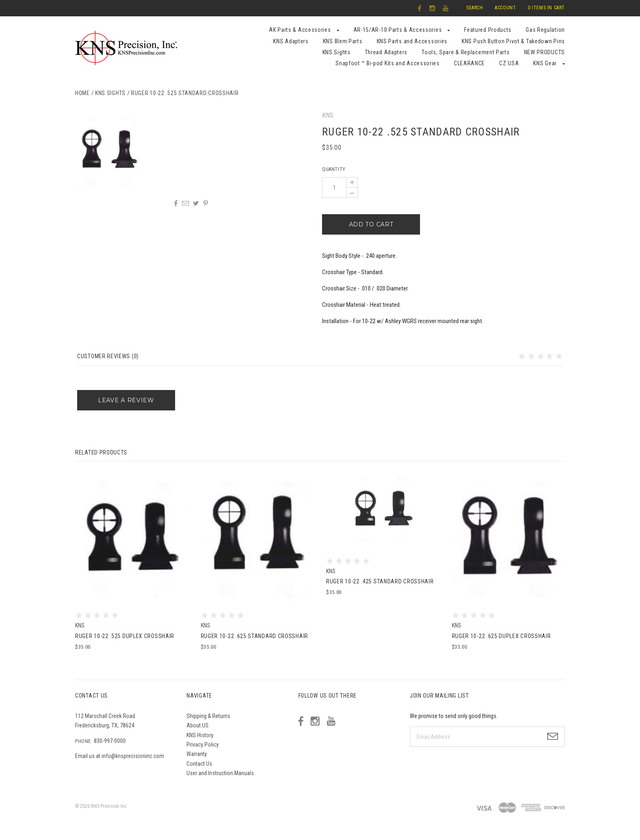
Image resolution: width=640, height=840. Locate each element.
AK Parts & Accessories (300, 30)
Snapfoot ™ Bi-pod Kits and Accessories (388, 63)
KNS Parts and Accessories (412, 41)
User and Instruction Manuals (220, 773)
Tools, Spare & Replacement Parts (466, 52)
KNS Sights (337, 52)
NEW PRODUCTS (544, 52)
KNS (328, 115)
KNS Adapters (291, 41)
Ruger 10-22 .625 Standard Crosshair (255, 636)
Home (82, 93)
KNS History (200, 735)
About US (198, 725)
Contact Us (199, 764)
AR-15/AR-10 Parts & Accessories (398, 30)
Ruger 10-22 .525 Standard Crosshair (185, 93)
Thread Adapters (386, 52)
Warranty (197, 754)
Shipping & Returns (208, 716)
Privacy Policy (203, 745)
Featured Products (488, 30)
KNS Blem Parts (343, 41)
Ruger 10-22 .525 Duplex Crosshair (125, 636)
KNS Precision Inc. (109, 806)
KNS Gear (545, 63)
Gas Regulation (545, 30)
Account (505, 8)
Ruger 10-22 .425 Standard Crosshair (380, 581)
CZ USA (509, 63)
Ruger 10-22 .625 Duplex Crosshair (501, 636)
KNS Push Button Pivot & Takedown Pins (513, 41)
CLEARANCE (469, 63)
